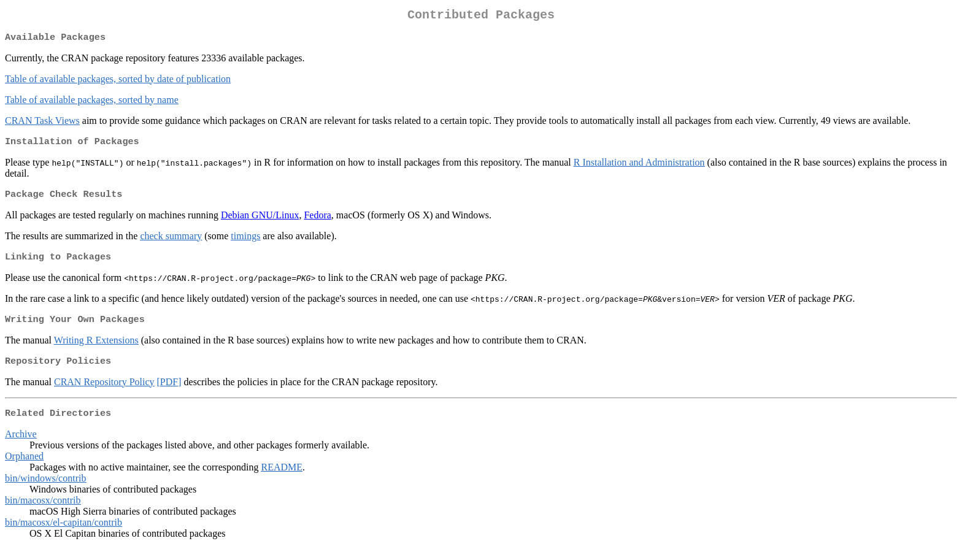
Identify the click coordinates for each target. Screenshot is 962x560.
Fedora (317, 221)
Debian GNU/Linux (260, 221)
